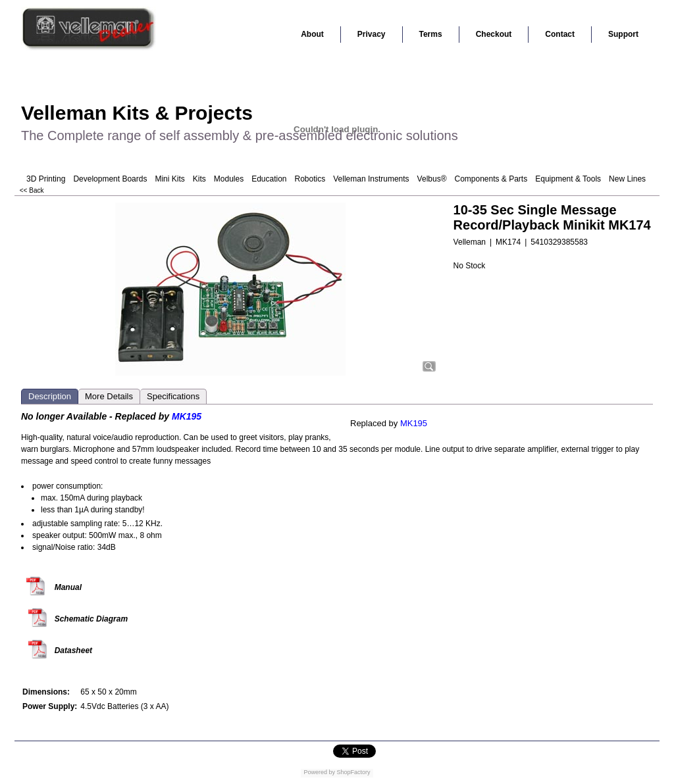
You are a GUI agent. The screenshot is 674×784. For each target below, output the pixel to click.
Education (269, 179)
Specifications (173, 396)
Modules (229, 179)
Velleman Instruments (371, 179)
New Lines (627, 179)
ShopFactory (353, 772)
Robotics (310, 179)
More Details (109, 396)
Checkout (494, 34)
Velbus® (432, 179)
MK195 (414, 423)
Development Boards (110, 179)
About (312, 34)
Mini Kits (169, 179)
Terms (431, 34)
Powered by (319, 772)
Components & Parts (491, 179)
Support (623, 34)
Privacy (372, 34)
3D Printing (46, 179)
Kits (199, 179)
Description (50, 396)
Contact (560, 34)
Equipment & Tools (568, 179)
